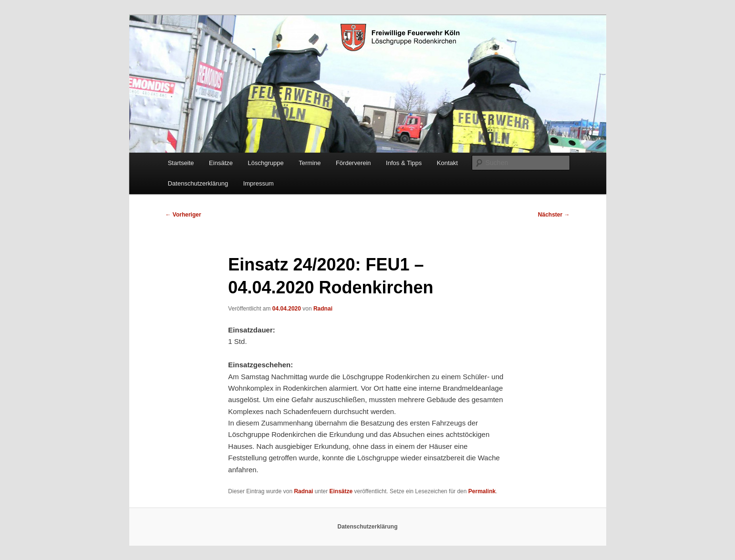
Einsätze (221, 163)
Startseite (181, 163)
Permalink (482, 491)
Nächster (554, 215)
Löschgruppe (265, 163)
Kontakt (447, 163)
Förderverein (353, 163)
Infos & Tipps (404, 163)
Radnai (323, 309)
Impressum (259, 183)
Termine (310, 163)
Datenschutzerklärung (198, 183)
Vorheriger (183, 215)
